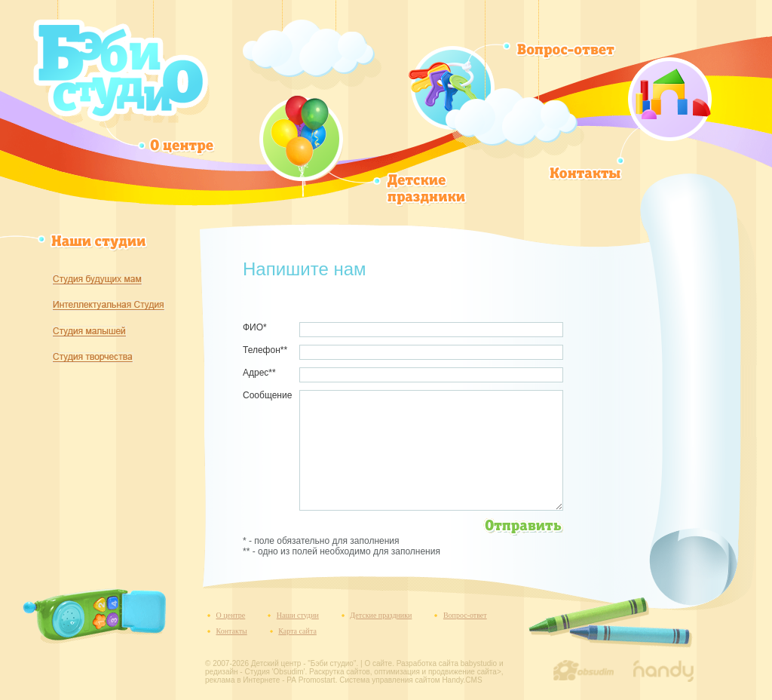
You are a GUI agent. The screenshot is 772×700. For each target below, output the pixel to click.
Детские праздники (381, 615)
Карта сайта (297, 631)
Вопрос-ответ (465, 615)
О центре (231, 615)
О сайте (378, 663)
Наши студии (298, 615)
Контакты (232, 631)
